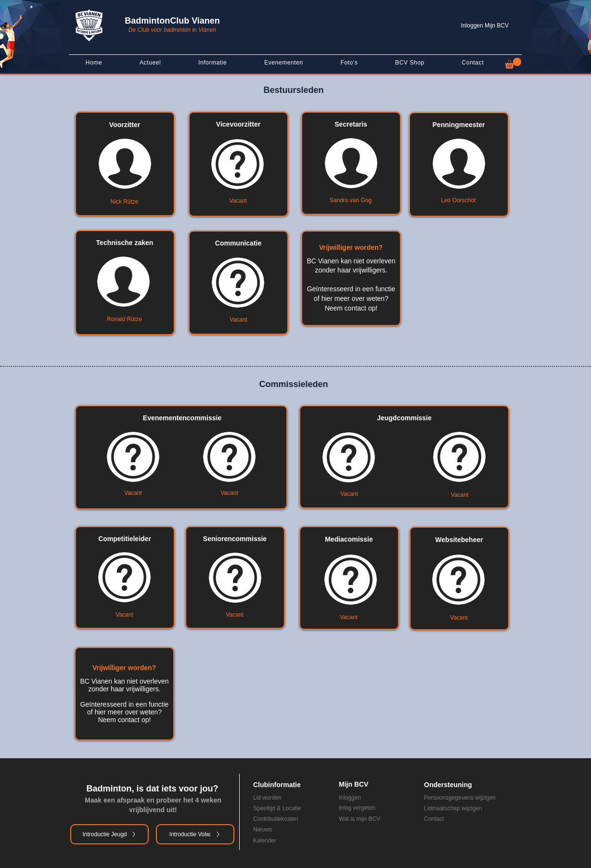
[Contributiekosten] (289, 819)
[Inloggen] (374, 798)
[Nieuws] (283, 829)
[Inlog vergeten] (374, 808)
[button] (513, 63)
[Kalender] (283, 841)
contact (355, 308)
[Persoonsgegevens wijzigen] (472, 798)
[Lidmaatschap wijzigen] (472, 808)
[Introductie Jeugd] (109, 834)
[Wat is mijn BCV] (374, 819)
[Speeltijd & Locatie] (289, 808)
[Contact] (466, 819)
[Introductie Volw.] (195, 834)
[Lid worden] (276, 798)
